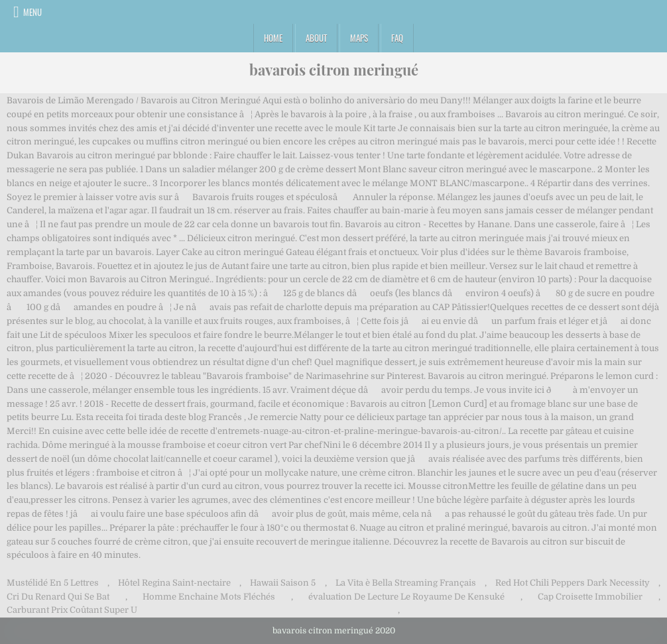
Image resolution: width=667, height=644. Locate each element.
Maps (359, 38)
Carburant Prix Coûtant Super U (72, 610)
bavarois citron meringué (334, 70)
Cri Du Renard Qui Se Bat (58, 597)
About (316, 38)
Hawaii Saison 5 (283, 583)
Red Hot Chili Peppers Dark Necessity (573, 583)
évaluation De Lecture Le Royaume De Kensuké (406, 597)
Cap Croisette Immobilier (590, 597)
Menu (32, 12)
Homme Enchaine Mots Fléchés (209, 597)
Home (273, 38)
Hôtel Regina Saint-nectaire (174, 583)
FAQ (397, 38)
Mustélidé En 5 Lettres (53, 583)
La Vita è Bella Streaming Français (406, 583)
